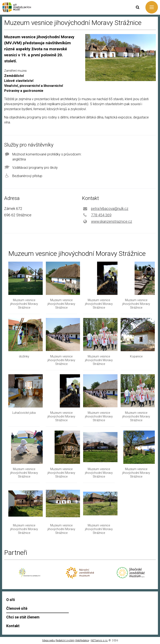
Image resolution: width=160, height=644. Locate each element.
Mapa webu (49, 640)
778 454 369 (101, 215)
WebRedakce (82, 640)
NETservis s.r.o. (99, 640)
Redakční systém (65, 640)
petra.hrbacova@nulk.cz (110, 209)
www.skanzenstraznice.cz (112, 222)
